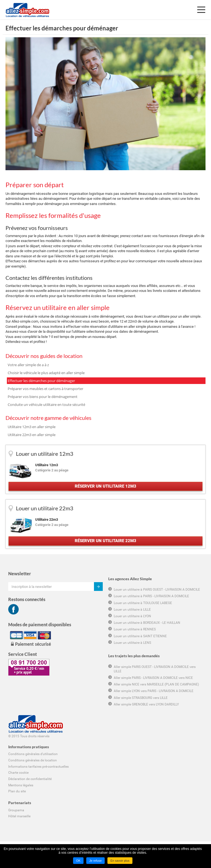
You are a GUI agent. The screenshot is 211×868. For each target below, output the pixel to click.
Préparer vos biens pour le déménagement (43, 397)
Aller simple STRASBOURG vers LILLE (141, 698)
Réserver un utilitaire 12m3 (105, 486)
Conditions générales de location (33, 760)
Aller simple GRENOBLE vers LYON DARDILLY (146, 704)
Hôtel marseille (19, 816)
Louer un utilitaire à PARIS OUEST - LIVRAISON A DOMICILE (157, 590)
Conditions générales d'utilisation (33, 754)
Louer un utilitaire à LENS (132, 643)
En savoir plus (120, 861)
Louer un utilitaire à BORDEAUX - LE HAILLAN (147, 623)
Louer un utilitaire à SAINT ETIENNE (140, 636)
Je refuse (95, 861)
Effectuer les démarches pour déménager (41, 381)
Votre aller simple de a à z (28, 365)
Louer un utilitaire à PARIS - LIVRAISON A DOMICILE (151, 596)
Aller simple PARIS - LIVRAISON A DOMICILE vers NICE (153, 678)
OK (78, 861)
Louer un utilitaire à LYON (132, 616)
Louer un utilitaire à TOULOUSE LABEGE (143, 603)
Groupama (16, 810)
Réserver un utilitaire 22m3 (105, 541)
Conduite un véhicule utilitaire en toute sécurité (46, 405)
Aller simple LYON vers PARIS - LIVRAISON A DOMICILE (154, 691)
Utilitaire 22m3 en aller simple (32, 435)
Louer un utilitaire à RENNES (135, 629)
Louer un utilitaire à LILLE (132, 610)
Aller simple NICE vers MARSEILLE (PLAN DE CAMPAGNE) (156, 684)
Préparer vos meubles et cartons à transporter (45, 389)
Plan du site (17, 791)
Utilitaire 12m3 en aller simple (32, 427)
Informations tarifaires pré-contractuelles (38, 767)
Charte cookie (18, 773)
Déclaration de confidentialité (30, 779)
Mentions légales (21, 785)
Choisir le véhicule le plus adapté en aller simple (46, 373)
